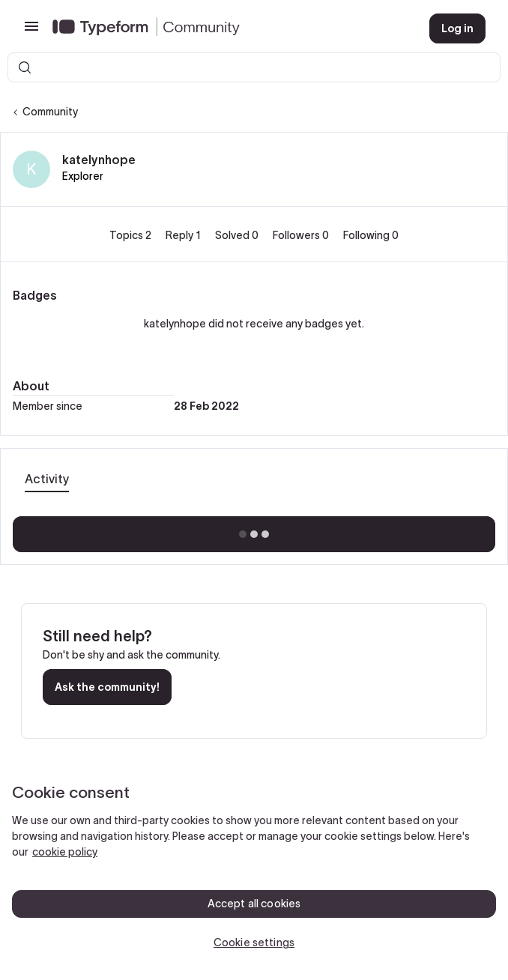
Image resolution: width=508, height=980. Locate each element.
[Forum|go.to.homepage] (229, 28)
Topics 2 (131, 235)
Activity (47, 479)
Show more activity (254, 530)
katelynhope (99, 160)
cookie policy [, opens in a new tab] (65, 852)
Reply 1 (184, 235)
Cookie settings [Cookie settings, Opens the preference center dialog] (254, 943)
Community (50, 112)
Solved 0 (238, 235)
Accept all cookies (254, 904)
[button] (31, 31)
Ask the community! (107, 687)
